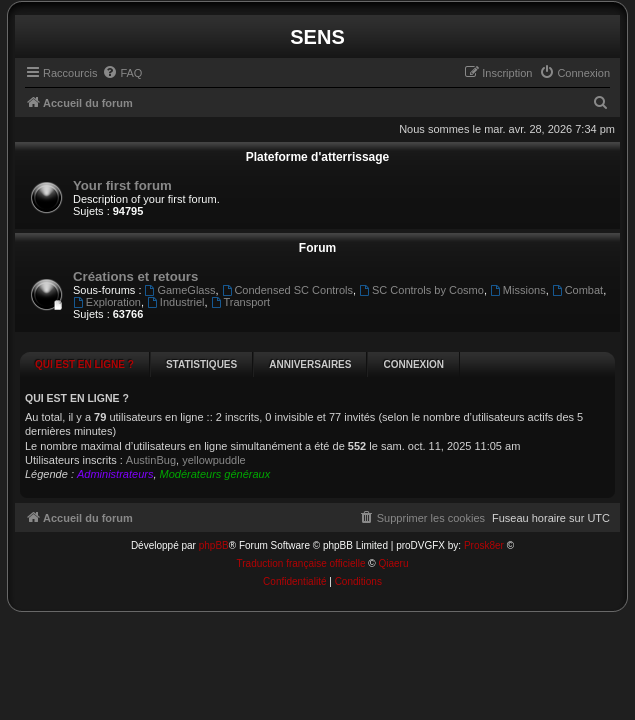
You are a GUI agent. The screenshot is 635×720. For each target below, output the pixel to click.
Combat (577, 290)
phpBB (214, 519)
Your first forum (122, 185)
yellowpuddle (214, 460)
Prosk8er (484, 519)
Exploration (107, 302)
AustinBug (151, 460)
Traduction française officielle (301, 537)
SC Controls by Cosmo (421, 290)
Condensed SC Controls (287, 290)
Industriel (175, 302)
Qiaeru (393, 537)
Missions (518, 290)
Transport (241, 302)
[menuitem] (122, 73)
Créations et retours (135, 276)
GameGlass (180, 290)
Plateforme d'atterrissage (318, 157)
